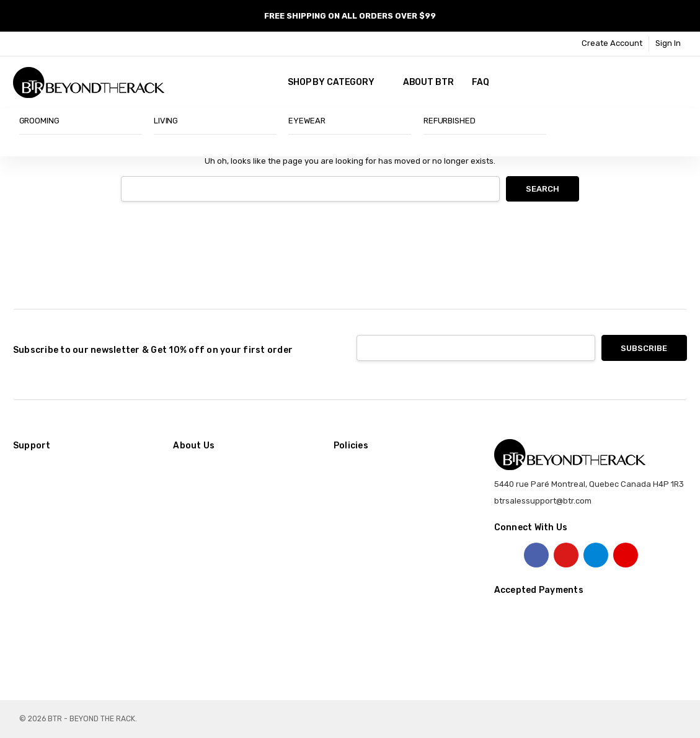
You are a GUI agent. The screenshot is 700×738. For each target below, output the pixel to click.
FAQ (481, 82)
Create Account (612, 43)
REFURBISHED (450, 121)
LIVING (166, 121)
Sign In (668, 43)
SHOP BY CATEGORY (336, 82)
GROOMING (39, 121)
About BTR (428, 82)
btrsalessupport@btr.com (543, 501)
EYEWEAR (307, 121)
